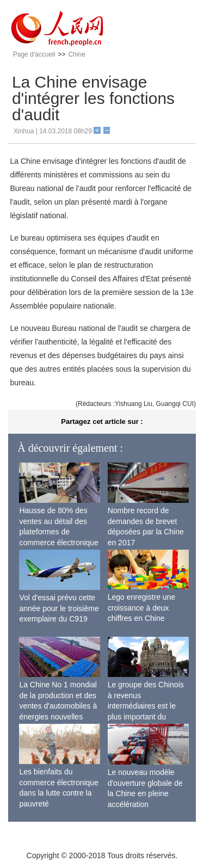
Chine (76, 54)
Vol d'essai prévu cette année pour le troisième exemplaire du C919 (59, 608)
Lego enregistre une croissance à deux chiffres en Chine (142, 608)
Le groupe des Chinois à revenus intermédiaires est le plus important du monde (146, 706)
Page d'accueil (34, 54)
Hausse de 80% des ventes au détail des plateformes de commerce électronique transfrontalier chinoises (59, 532)
